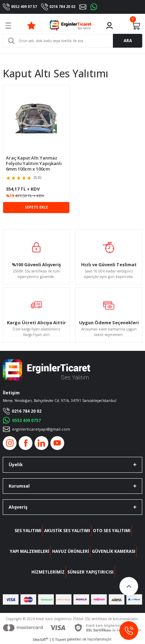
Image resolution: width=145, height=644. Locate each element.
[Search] (72, 41)
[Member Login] (109, 26)
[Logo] (71, 26)
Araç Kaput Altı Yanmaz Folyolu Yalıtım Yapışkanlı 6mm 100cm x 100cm (34, 163)
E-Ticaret (59, 640)
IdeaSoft (40, 640)
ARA (128, 40)
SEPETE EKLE (36, 207)
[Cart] (136, 26)
